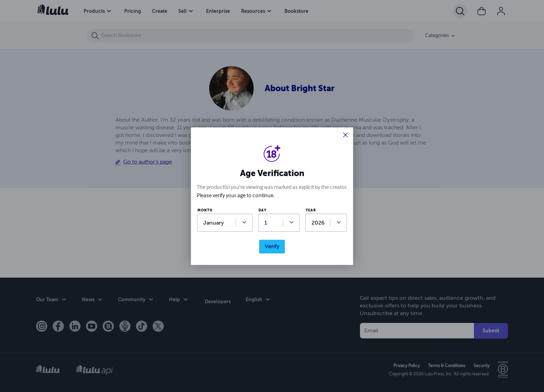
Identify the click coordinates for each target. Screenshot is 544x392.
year (311, 211)
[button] (346, 136)
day (262, 211)
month (205, 211)
